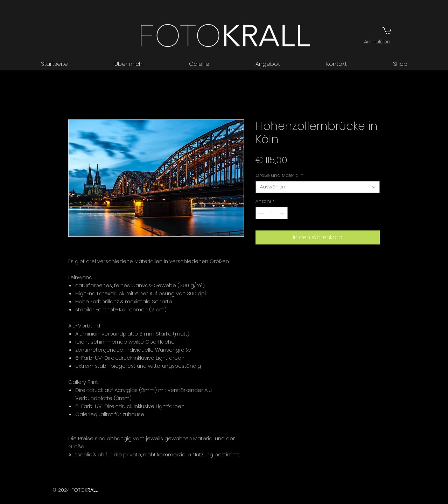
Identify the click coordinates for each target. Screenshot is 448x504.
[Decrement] (261, 213)
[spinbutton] (272, 213)
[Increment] (283, 213)
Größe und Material (279, 175)
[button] (387, 30)
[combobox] (318, 187)
